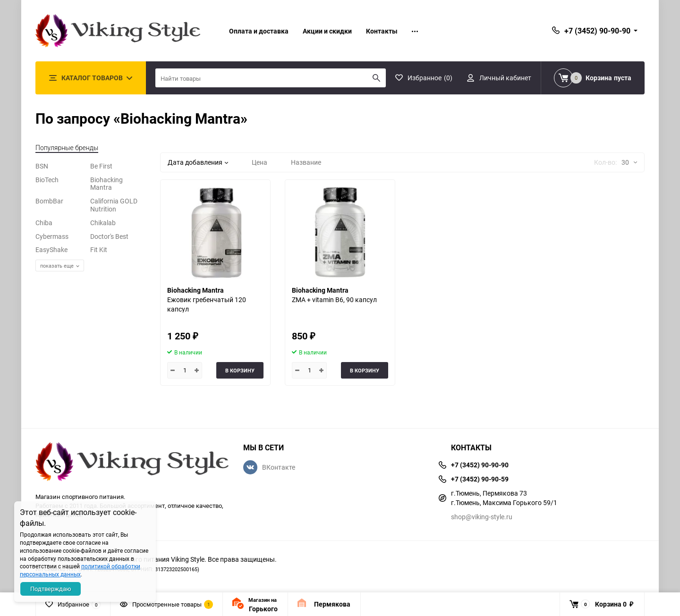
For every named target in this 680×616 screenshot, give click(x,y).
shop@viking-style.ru (482, 517)
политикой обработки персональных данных (80, 570)
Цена (259, 162)
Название (306, 162)
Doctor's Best (109, 236)
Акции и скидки (327, 31)
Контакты (382, 31)
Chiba (44, 223)
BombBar (49, 201)
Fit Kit (99, 249)
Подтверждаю (51, 589)
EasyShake (51, 249)
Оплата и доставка (259, 31)
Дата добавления (198, 162)
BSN (42, 166)
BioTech (47, 180)
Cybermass (52, 236)
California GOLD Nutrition (114, 205)
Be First (101, 166)
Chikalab (103, 223)
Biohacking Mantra (106, 184)
